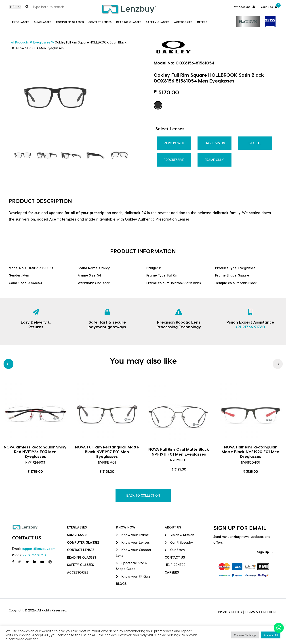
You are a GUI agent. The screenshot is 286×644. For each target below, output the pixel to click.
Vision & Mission (179, 535)
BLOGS (121, 584)
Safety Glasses (158, 22)
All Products (20, 42)
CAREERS (172, 572)
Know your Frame (132, 535)
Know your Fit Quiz (133, 576)
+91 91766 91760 (250, 327)
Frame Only (214, 160)
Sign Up (265, 552)
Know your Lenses (133, 542)
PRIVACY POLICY (230, 612)
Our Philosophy (179, 542)
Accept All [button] (271, 635)
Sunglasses (43, 22)
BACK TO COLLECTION (143, 495)
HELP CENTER (175, 565)
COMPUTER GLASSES (70, 22)
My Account (245, 6)
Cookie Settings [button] (245, 635)
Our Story (175, 550)
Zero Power (174, 143)
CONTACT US (175, 557)
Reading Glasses (129, 22)
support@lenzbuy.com (39, 549)
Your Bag (269, 6)
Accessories (183, 22)
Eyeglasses (21, 22)
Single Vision (214, 143)
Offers (202, 22)
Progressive (174, 160)
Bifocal (255, 143)
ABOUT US (173, 527)
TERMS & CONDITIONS (261, 612)
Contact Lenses (100, 22)
